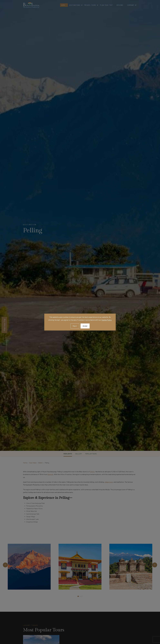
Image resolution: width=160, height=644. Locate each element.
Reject (75, 326)
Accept (85, 326)
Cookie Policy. (107, 320)
